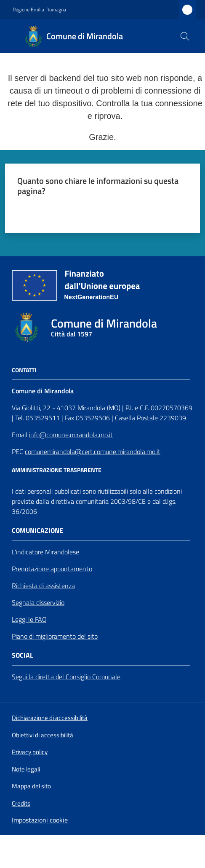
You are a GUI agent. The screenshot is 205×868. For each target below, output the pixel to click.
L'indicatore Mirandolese (45, 552)
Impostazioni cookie (40, 820)
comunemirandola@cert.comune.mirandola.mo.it (93, 451)
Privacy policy (30, 752)
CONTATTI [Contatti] (24, 370)
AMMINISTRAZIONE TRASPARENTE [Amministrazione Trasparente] (57, 470)
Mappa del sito (31, 786)
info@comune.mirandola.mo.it (71, 435)
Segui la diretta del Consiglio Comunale (66, 677)
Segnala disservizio (38, 602)
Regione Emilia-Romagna (39, 10)
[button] (185, 36)
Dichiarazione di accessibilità (50, 718)
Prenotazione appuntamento (52, 569)
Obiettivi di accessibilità (43, 735)
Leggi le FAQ (29, 619)
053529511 (43, 418)
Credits (21, 804)
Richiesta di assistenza (43, 586)
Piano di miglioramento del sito (55, 636)
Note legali (26, 769)
